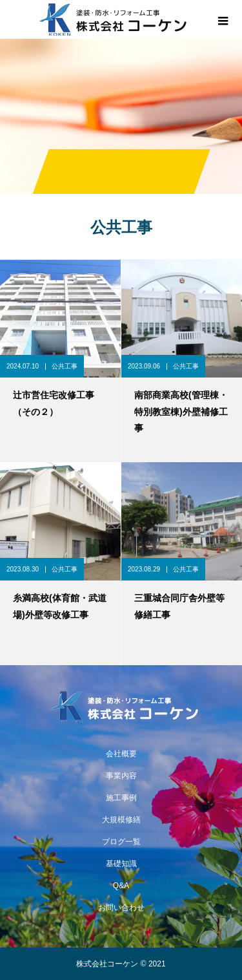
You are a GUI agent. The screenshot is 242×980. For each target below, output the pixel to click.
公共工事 (65, 366)
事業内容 (121, 776)
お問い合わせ (121, 908)
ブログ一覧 (121, 842)
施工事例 (121, 798)
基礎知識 (121, 864)
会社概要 (121, 754)
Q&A (121, 886)
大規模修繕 (121, 820)
